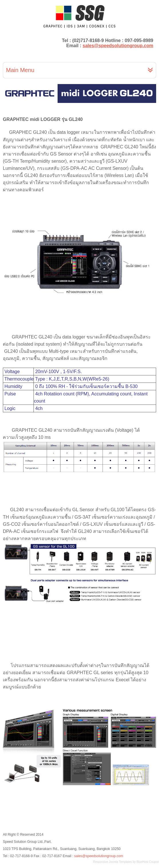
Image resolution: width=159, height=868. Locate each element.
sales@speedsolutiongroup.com (118, 46)
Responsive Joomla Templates (112, 862)
